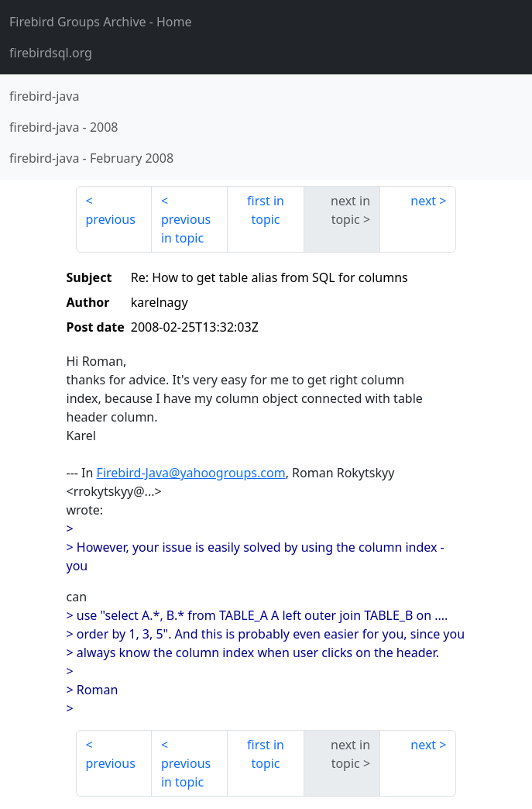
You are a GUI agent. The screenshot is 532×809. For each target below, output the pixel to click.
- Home (101, 22)
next (423, 201)
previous (111, 219)
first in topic (266, 210)
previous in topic (186, 229)
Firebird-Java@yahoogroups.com (191, 473)
